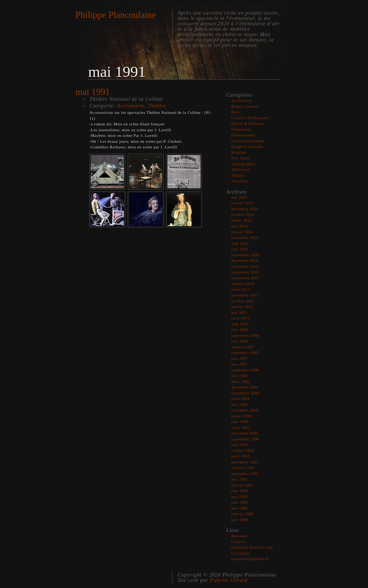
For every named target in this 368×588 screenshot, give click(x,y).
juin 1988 (240, 520)
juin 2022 (240, 249)
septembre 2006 (245, 370)
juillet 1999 (242, 416)
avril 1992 (240, 456)
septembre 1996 (245, 439)
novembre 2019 (245, 267)
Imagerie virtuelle (247, 147)
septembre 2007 (245, 353)
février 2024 (242, 232)
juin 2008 (240, 341)
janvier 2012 (242, 307)
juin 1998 (240, 422)
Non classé (241, 158)
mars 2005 (240, 382)
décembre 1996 (245, 433)
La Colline (241, 553)
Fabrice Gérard (229, 580)
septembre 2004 (245, 393)
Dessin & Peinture (248, 124)
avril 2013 (240, 290)
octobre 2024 (243, 215)
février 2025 (242, 203)
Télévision (241, 170)
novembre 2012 (245, 295)
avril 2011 (240, 318)
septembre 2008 (245, 336)
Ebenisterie (241, 129)
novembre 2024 (245, 209)
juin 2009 (240, 330)
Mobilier (239, 152)
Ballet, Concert (245, 106)
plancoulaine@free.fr (250, 559)
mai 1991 (239, 479)
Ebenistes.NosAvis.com (252, 547)
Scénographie (243, 164)
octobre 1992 (243, 451)
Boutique (239, 536)
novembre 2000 (245, 410)
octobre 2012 (243, 301)
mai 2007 (239, 364)
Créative (239, 542)
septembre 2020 (245, 255)
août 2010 (240, 324)
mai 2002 (239, 405)
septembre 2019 (245, 272)
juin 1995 (240, 445)
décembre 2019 (245, 261)
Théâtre (157, 106)
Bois (235, 112)
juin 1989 (240, 502)
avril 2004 (240, 399)
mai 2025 (239, 197)
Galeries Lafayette (248, 141)
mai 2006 (239, 376)
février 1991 (242, 485)
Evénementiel (243, 135)
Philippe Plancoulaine (116, 15)
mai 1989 (239, 508)
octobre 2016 (243, 284)
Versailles (240, 181)
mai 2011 (239, 313)
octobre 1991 (243, 468)
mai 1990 (239, 497)
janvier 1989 (242, 514)
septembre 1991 (245, 474)
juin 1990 (240, 491)
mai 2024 (239, 226)
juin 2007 (240, 359)
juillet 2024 (242, 220)
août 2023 (240, 243)
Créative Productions (250, 118)
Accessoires (131, 106)
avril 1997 (240, 428)
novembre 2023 (245, 238)
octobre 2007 (243, 347)
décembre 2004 (245, 387)
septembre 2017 (245, 278)
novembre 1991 (245, 462)
